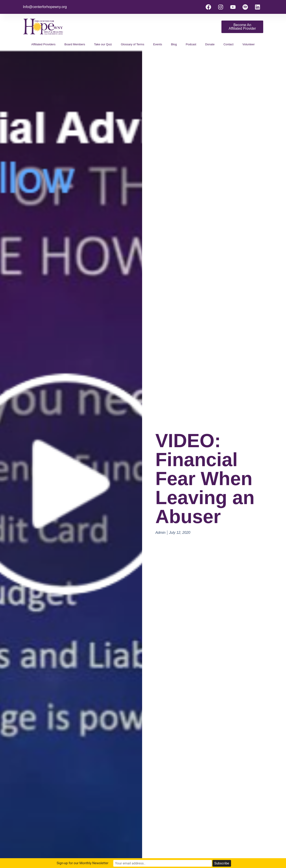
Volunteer (249, 44)
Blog (174, 44)
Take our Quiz (103, 44)
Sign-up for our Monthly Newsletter (105, 863)
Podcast (191, 44)
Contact (228, 44)
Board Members (75, 44)
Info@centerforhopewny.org (45, 7)
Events (158, 44)
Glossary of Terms (133, 44)
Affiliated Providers (43, 44)
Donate (210, 44)
